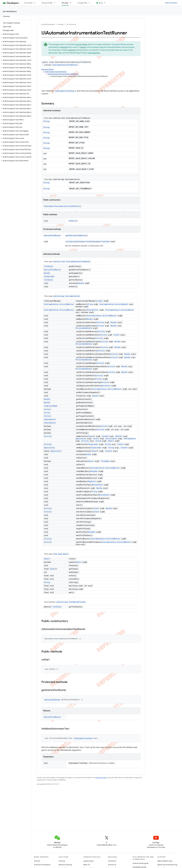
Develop (61, 24)
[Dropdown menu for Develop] (72, 3)
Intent (117, 335)
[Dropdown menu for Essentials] (36, 3)
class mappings (94, 53)
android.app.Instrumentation (56, 72)
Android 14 (112, 865)
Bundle (47, 273)
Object (111, 441)
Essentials (28, 3)
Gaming (62, 861)
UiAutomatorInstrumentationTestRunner (62, 206)
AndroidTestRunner (52, 235)
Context (47, 409)
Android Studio (171, 3)
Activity (100, 322)
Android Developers (48, 24)
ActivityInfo (111, 439)
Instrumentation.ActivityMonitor (59, 304)
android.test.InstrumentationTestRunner (63, 74)
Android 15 (112, 861)
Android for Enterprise (42, 865)
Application (105, 386)
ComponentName (51, 406)
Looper (100, 301)
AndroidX (64, 47)
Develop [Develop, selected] (65, 3)
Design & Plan (47, 3)
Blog (101, 3)
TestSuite (48, 266)
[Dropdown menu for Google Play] (90, 3)
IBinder (119, 436)
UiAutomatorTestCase (65, 91)
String (46, 121)
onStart (72, 221)
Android (37, 861)
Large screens (89, 861)
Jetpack (83, 47)
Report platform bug (165, 861)
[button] (15, 34)
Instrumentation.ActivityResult (114, 304)
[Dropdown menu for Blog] (106, 3)
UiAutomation (50, 419)
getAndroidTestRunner (76, 235)
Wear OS (87, 865)
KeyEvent (92, 481)
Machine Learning (65, 865)
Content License (101, 778)
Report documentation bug (167, 865)
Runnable (94, 471)
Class (90, 436)
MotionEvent (97, 485)
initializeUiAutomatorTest (78, 242)
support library (82, 44)
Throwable (105, 461)
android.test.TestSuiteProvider (71, 602)
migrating (71, 50)
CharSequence (130, 439)
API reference (10, 12)
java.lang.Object (48, 69)
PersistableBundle (84, 328)
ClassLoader (49, 276)
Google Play (82, 3)
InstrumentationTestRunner (65, 65)
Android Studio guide (141, 863)
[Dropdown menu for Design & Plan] (56, 3)
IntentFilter (93, 310)
